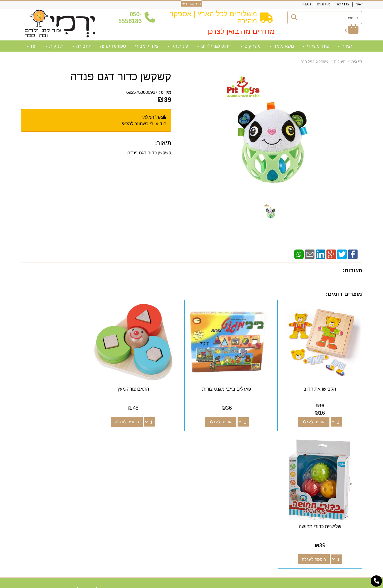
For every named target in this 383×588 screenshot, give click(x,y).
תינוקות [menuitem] (54, 46)
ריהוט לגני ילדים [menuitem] (214, 46)
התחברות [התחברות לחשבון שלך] (192, 4)
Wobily (211, 583)
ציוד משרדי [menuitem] (316, 46)
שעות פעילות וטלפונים (94, 447)
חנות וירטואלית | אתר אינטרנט (153, 583)
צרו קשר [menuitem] (343, 4)
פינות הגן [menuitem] (178, 46)
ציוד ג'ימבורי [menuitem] (147, 46)
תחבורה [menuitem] (82, 46)
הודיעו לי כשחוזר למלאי (144, 124)
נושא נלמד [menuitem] (282, 46)
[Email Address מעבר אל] (212, 458)
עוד (32, 46)
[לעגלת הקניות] (352, 30)
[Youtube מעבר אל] (221, 458)
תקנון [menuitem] (307, 4)
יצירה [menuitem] (345, 46)
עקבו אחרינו (227, 447)
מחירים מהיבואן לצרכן (241, 31)
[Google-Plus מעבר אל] (231, 458)
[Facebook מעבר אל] (241, 458)
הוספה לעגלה (317, 416)
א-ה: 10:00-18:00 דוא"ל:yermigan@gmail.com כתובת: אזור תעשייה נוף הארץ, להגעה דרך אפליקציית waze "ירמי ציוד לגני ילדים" (75, 473)
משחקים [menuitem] (250, 46)
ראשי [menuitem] (360, 4)
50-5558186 (130, 18)
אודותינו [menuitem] (323, 4)
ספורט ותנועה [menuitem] (113, 46)
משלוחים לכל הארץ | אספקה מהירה (213, 17)
